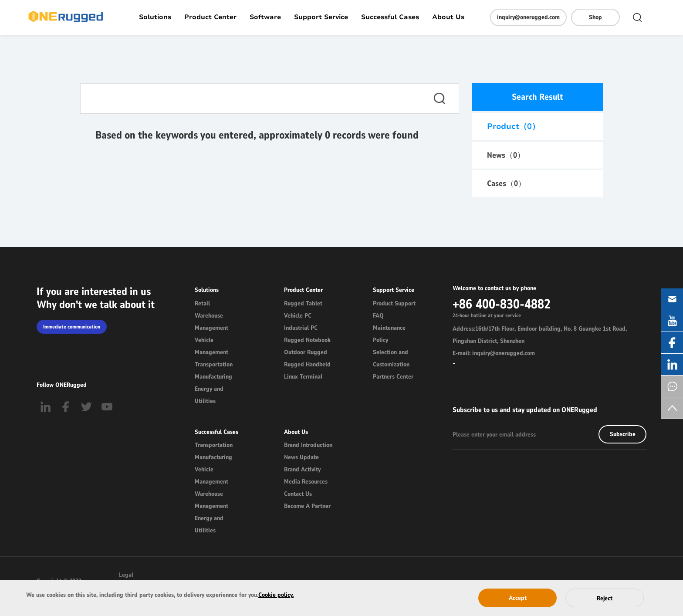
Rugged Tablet (303, 303)
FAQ (378, 316)
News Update (301, 457)
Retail (202, 303)
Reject (605, 598)
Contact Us (298, 494)
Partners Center (393, 377)
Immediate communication (72, 327)
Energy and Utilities (209, 395)
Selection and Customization (391, 358)
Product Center (210, 18)
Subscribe (623, 434)
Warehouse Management (211, 322)
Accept (518, 598)
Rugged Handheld (307, 364)
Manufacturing (213, 377)
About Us (448, 18)
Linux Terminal (303, 377)
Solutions (155, 18)
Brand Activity (302, 469)
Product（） (513, 126)
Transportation (214, 364)
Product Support (394, 303)
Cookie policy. (276, 595)
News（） (506, 155)
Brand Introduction (308, 445)
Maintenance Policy (389, 334)
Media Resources (306, 482)
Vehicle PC (298, 316)
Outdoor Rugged (306, 352)
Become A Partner (307, 506)
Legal (126, 575)
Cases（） (506, 183)
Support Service (321, 18)
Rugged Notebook (307, 340)
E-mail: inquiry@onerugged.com (494, 353)
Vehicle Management (211, 346)
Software (265, 18)
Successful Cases (390, 18)
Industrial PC (301, 328)
